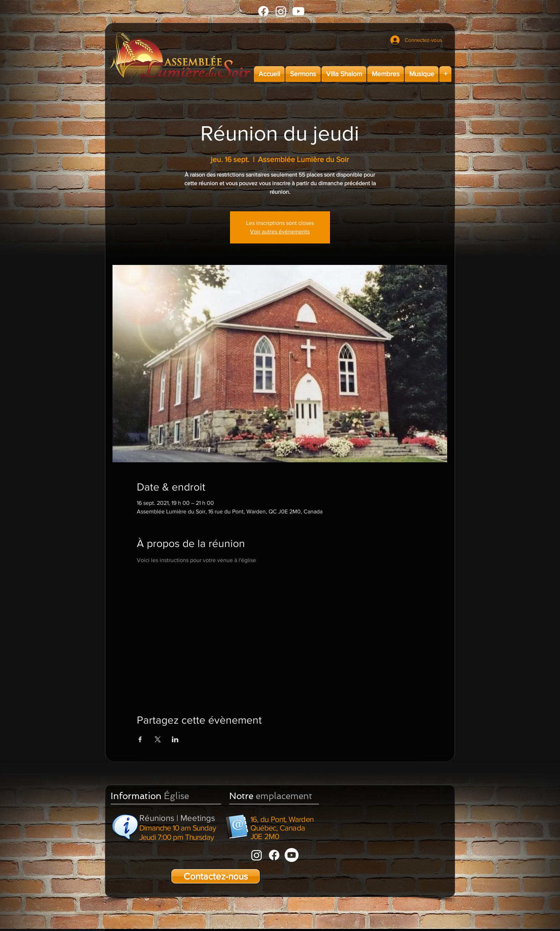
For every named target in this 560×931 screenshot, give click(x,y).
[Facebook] (263, 11)
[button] (303, 74)
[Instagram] (281, 11)
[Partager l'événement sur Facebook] (140, 739)
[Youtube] (298, 11)
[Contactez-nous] (216, 876)
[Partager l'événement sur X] (158, 739)
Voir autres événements (280, 231)
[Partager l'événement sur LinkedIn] (175, 739)
